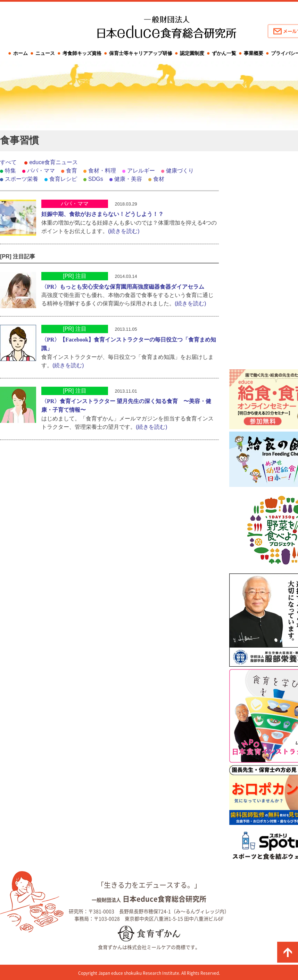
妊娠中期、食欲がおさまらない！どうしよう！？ (102, 214)
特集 (10, 171)
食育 (72, 171)
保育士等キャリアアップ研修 (141, 53)
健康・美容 (128, 179)
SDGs (96, 179)
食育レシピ (63, 179)
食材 (159, 179)
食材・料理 (102, 171)
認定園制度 (192, 53)
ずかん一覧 (224, 53)
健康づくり (180, 171)
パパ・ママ (41, 171)
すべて (8, 162)
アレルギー (141, 171)
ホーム (20, 53)
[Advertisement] (264, 263)
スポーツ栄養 (22, 179)
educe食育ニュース (53, 162)
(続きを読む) (124, 231)
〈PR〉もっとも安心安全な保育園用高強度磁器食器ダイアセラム (123, 287)
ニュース (45, 53)
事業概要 (254, 53)
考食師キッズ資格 (82, 53)
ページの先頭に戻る (288, 952)
